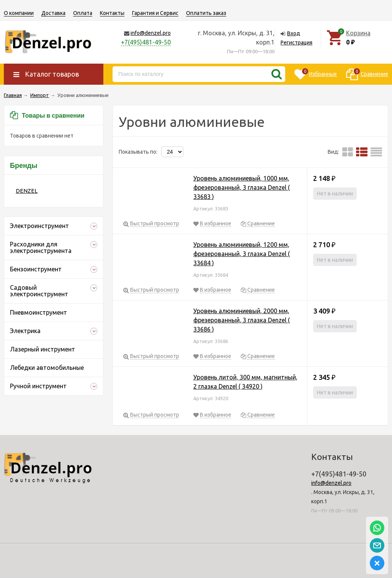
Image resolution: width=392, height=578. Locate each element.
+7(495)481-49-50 (146, 42)
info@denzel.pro (151, 33)
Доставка (53, 13)
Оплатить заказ (206, 13)
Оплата (83, 13)
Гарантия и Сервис (155, 13)
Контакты (112, 13)
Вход (294, 33)
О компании (19, 13)
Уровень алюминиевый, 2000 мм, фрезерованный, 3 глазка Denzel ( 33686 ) (242, 320)
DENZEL (27, 191)
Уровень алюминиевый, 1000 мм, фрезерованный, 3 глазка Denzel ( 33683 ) (242, 187)
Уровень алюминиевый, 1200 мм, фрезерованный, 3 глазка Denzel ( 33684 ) (242, 254)
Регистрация (296, 43)
